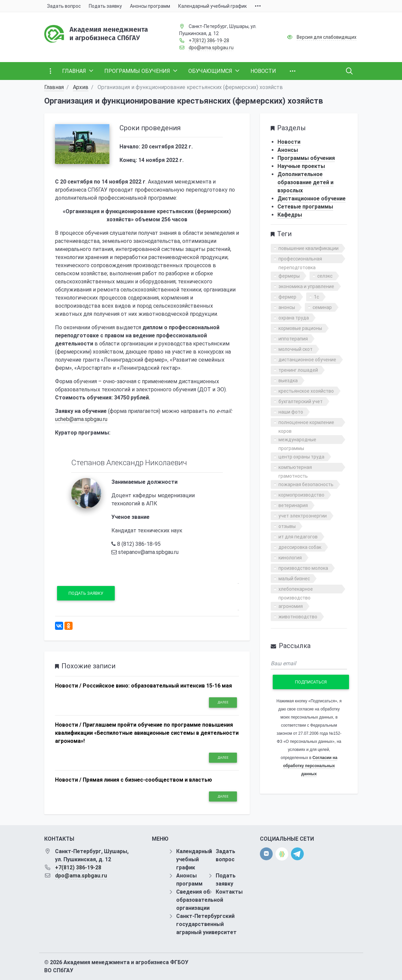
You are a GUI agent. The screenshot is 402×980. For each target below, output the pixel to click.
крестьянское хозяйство (306, 391)
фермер (287, 297)
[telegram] (297, 854)
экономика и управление (306, 286)
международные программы (297, 440)
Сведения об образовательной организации (200, 900)
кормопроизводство (301, 495)
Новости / (68, 686)
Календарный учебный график (194, 859)
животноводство (298, 617)
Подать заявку (86, 593)
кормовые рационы (300, 328)
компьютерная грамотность (295, 468)
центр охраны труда (301, 457)
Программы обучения (306, 158)
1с (316, 297)
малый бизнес (294, 579)
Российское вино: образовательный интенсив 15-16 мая (157, 686)
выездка (288, 381)
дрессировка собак (300, 547)
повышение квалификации (309, 248)
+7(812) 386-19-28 (209, 40)
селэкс (325, 276)
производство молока (303, 568)
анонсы (287, 307)
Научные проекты (301, 166)
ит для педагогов (298, 537)
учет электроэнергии (303, 516)
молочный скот (296, 349)
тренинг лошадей (298, 370)
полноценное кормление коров (306, 423)
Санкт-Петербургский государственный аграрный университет (206, 924)
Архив (81, 87)
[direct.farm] (282, 854)
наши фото (291, 412)
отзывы (287, 526)
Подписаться (311, 682)
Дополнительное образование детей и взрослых (305, 182)
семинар (322, 307)
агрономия (291, 606)
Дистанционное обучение (312, 199)
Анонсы (288, 150)
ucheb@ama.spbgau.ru (81, 419)
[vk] (266, 854)
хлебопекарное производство (296, 590)
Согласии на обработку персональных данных (310, 766)
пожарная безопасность (306, 484)
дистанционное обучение (307, 360)
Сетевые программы (305, 207)
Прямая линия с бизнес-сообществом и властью (147, 780)
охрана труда (294, 318)
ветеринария (293, 505)
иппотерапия (293, 339)
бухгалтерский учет (301, 401)
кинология (290, 558)
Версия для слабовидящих (327, 37)
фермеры (289, 276)
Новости (289, 142)
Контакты (229, 892)
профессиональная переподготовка (300, 260)
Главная (54, 87)
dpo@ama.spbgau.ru (211, 48)
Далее (223, 702)
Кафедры (290, 215)
